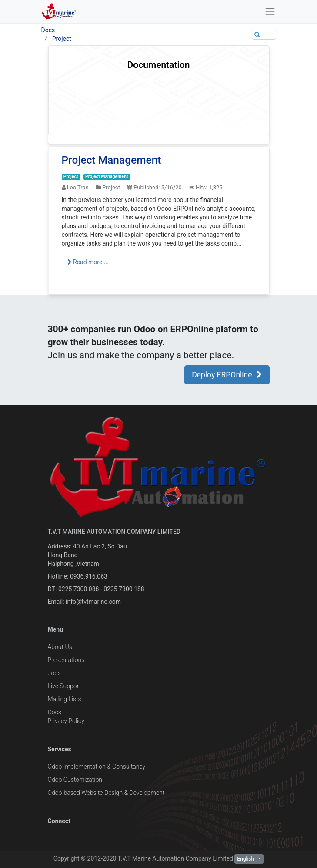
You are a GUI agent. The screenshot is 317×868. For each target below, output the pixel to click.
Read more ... (88, 262)
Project (62, 39)
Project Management (112, 160)
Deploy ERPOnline (227, 375)
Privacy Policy (66, 721)
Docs (48, 30)
